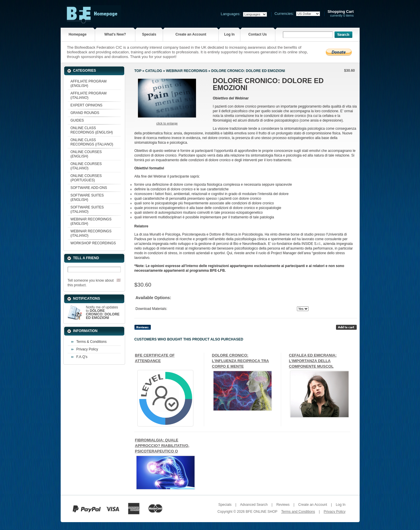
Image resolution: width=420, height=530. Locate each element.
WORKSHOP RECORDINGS (93, 243)
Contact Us (257, 34)
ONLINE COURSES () (86, 154)
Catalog (154, 71)
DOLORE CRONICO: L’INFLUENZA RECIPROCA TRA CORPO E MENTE (240, 361)
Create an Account (191, 34)
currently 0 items (341, 14)
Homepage (77, 34)
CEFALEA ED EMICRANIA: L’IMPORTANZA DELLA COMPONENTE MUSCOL (313, 361)
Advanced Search (254, 505)
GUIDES (77, 120)
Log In (229, 34)
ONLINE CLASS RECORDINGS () (92, 130)
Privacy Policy (87, 349)
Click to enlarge (167, 123)
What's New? (115, 34)
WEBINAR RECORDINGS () (91, 221)
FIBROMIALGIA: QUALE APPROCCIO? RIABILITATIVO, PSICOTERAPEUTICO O (162, 446)
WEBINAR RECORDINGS (187, 71)
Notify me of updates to (103, 313)
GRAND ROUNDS (85, 113)
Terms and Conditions (298, 512)
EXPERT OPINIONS (87, 105)
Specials (149, 34)
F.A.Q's (82, 357)
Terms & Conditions (92, 342)
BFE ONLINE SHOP (261, 512)
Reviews (283, 505)
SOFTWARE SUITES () (87, 198)
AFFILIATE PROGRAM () (89, 84)
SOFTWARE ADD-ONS (89, 188)
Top (138, 71)
